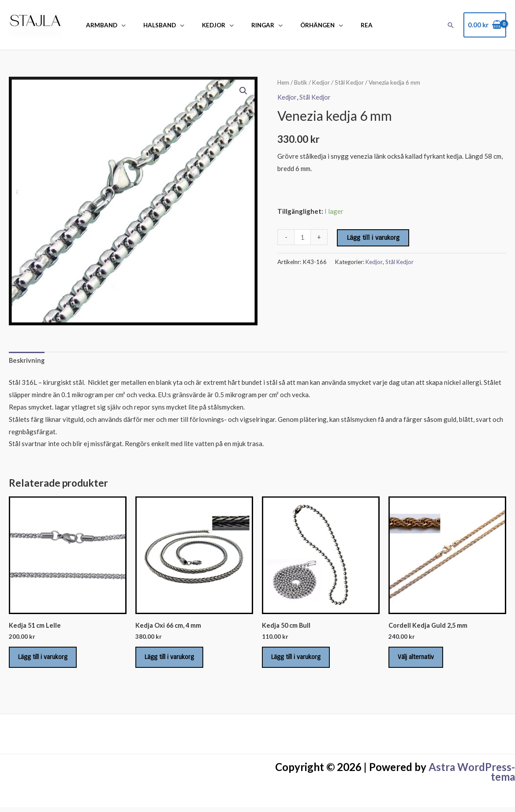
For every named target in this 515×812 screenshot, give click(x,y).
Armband (99, 25)
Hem (284, 82)
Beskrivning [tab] (27, 361)
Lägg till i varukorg (374, 238)
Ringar (243, 25)
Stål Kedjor (352, 82)
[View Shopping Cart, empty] (485, 25)
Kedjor (200, 25)
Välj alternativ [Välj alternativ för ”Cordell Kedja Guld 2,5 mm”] (420, 660)
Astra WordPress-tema (472, 777)
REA (335, 25)
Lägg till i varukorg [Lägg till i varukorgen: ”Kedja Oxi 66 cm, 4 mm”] (174, 660)
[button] (451, 25)
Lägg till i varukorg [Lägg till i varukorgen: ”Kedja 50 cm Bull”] (300, 660)
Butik (302, 82)
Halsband (151, 25)
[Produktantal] (303, 237)
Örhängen (292, 25)
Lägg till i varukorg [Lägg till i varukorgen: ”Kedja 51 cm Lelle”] (47, 660)
